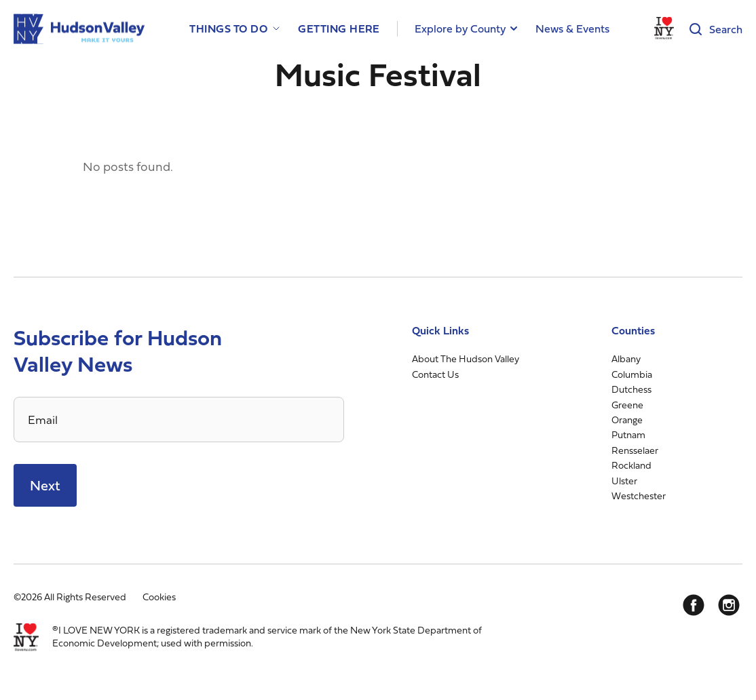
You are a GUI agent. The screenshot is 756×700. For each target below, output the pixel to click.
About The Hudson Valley (466, 358)
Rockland (631, 465)
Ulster (624, 481)
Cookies (159, 597)
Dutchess (631, 389)
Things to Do (228, 29)
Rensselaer (635, 450)
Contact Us (435, 374)
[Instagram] (729, 605)
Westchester (639, 495)
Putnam (628, 434)
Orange (627, 420)
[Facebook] (694, 605)
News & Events (572, 28)
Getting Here (339, 29)
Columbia (632, 374)
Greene (627, 405)
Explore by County (460, 28)
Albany (626, 358)
